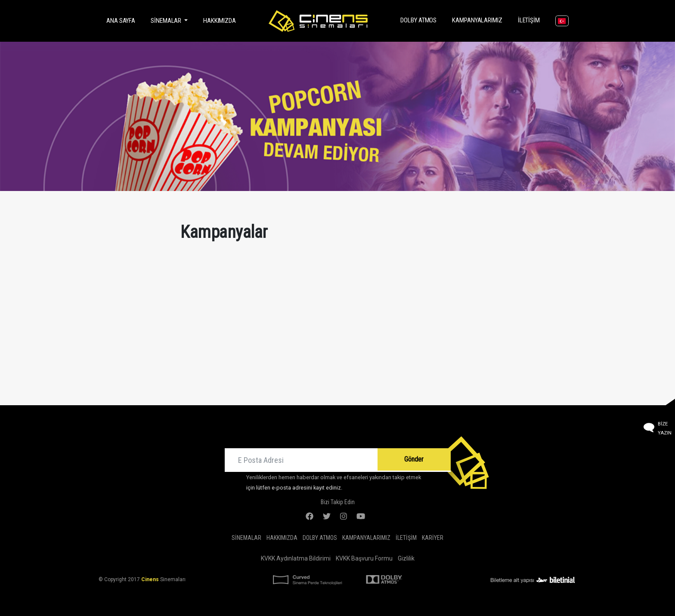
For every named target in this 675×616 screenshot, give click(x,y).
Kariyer (433, 538)
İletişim (531, 20)
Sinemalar (246, 538)
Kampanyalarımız (479, 20)
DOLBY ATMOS (420, 20)
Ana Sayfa (122, 20)
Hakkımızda (220, 21)
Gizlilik (406, 558)
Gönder (414, 459)
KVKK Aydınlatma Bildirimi (296, 558)
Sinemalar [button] (167, 21)
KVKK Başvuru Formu (364, 558)
